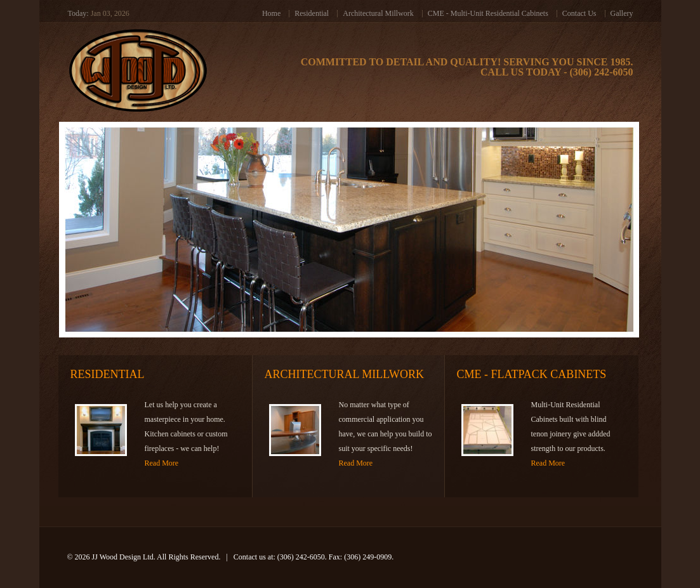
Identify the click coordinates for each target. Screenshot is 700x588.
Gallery (622, 13)
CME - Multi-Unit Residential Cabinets (488, 13)
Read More (162, 463)
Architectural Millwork (378, 13)
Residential (312, 13)
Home (271, 13)
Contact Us (579, 13)
